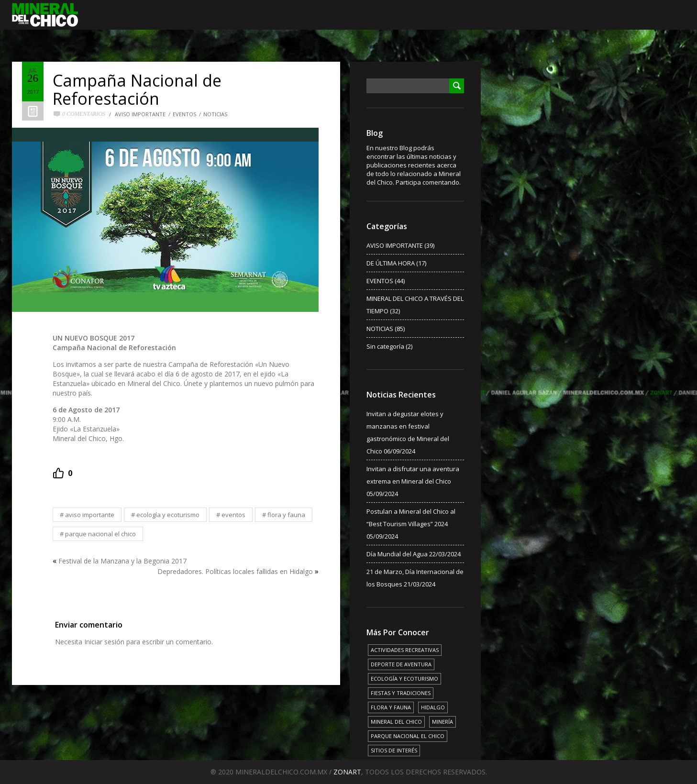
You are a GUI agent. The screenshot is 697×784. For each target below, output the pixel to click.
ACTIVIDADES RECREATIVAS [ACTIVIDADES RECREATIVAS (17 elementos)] (405, 650)
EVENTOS (184, 114)
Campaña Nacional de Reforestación (137, 89)
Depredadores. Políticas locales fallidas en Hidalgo (235, 571)
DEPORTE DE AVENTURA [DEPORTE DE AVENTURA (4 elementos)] (401, 664)
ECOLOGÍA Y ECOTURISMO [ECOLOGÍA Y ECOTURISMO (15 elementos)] (404, 679)
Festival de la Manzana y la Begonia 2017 (122, 561)
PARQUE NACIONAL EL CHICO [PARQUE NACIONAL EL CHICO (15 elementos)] (408, 736)
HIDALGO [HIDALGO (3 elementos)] (433, 707)
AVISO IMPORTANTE (140, 114)
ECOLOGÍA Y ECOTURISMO (168, 515)
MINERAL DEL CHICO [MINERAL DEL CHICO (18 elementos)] (396, 722)
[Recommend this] (62, 473)
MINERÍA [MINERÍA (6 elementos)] (443, 722)
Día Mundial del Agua (397, 554)
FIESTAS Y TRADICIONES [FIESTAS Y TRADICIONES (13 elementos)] (401, 693)
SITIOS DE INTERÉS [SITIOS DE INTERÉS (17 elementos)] (394, 750)
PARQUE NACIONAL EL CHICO (100, 534)
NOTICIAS (215, 114)
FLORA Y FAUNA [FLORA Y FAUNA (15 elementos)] (391, 707)
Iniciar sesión (104, 642)
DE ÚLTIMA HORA (391, 263)
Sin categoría (385, 346)
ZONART (347, 772)
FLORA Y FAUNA (286, 515)
